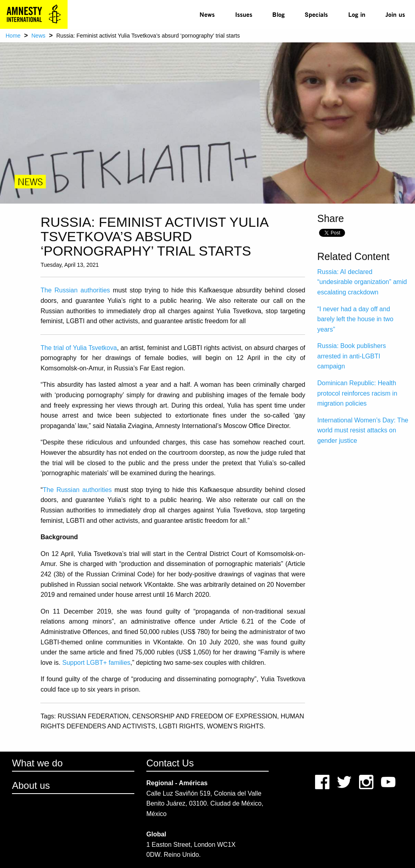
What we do (37, 763)
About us (31, 785)
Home (13, 36)
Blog (278, 14)
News (207, 14)
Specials (316, 14)
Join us (395, 14)
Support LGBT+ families (96, 663)
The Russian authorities (75, 290)
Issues (244, 14)
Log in (357, 14)
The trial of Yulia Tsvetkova (79, 348)
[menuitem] (207, 14)
